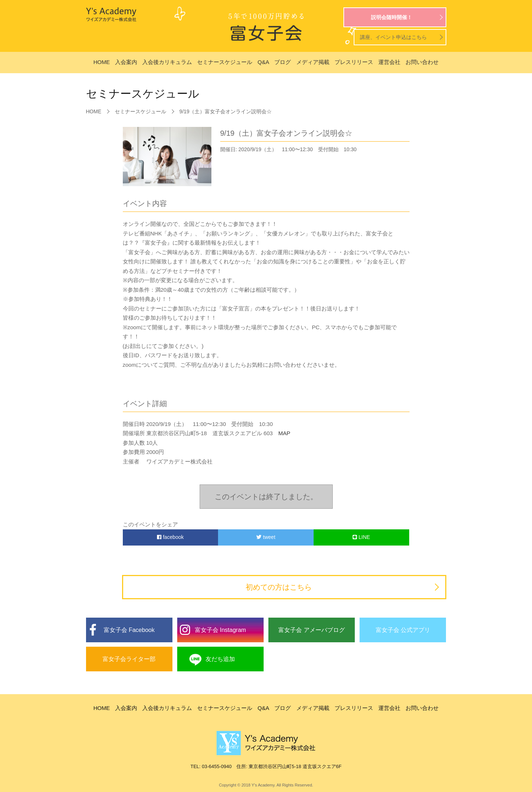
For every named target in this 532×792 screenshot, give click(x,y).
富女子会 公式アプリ (403, 630)
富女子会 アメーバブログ (311, 630)
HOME (102, 62)
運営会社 (389, 62)
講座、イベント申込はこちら (393, 37)
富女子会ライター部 (129, 659)
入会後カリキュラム (167, 62)
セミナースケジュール (225, 62)
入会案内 (126, 62)
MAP (282, 433)
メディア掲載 (313, 62)
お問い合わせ (422, 62)
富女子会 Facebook (129, 630)
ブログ (283, 62)
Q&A (264, 62)
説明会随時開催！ (392, 17)
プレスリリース (354, 62)
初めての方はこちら (279, 587)
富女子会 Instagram (221, 630)
